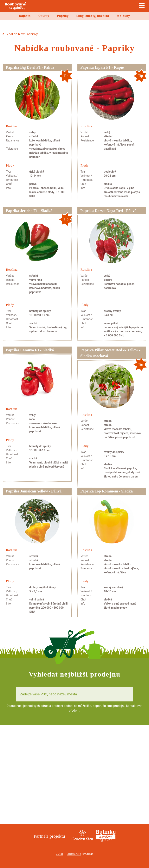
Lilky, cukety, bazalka (93, 16)
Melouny (123, 16)
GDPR (59, 854)
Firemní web (74, 854)
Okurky (44, 16)
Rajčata (25, 16)
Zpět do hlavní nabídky (22, 34)
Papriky (63, 16)
